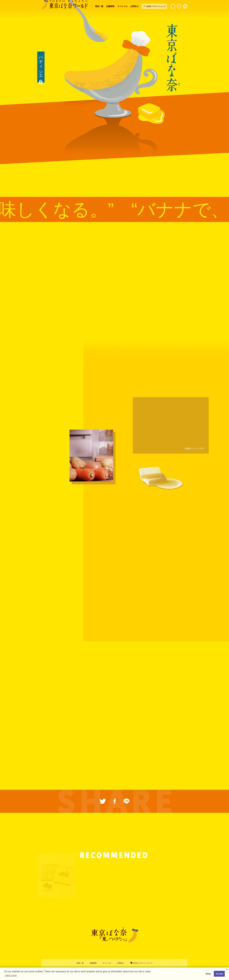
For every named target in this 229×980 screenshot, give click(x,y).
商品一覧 (99, 12)
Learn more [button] (11, 975)
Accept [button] (219, 974)
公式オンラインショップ (141, 963)
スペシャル (122, 12)
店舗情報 (110, 12)
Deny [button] (208, 974)
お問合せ (135, 12)
